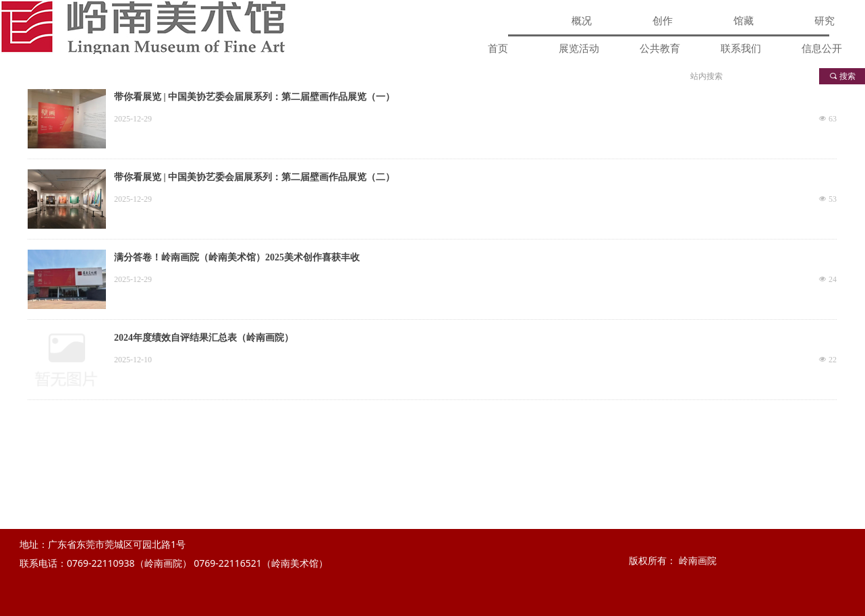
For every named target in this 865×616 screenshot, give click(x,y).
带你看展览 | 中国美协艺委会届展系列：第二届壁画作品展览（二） (254, 177)
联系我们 (741, 49)
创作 (663, 21)
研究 (825, 21)
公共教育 (660, 49)
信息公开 (822, 49)
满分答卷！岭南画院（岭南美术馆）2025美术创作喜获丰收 (237, 257)
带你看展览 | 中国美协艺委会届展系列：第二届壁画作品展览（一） (254, 97)
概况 (582, 21)
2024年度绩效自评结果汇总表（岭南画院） (204, 338)
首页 (498, 49)
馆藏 (744, 21)
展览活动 (579, 49)
